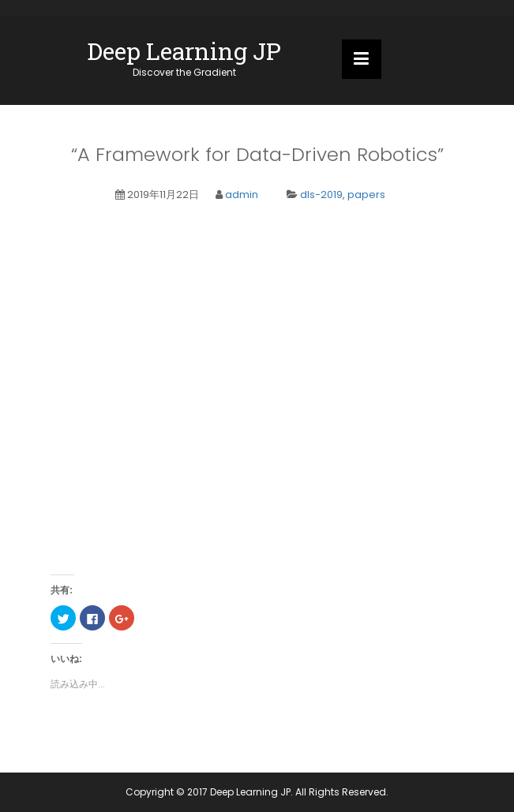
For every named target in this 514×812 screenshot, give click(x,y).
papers (366, 195)
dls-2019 (321, 195)
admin (242, 195)
